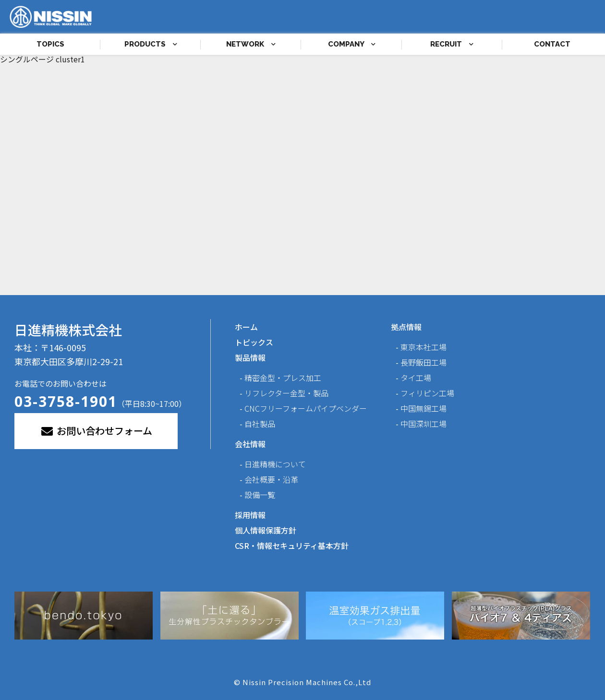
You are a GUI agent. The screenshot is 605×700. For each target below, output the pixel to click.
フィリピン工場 (427, 393)
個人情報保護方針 (266, 530)
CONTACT (552, 44)
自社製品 (260, 424)
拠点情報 (406, 327)
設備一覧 (260, 495)
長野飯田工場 (423, 362)
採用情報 (250, 515)
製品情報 (250, 357)
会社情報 (250, 444)
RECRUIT (452, 44)
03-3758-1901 (66, 401)
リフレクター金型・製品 (286, 393)
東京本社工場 (423, 347)
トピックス (254, 342)
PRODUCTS (151, 44)
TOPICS (50, 44)
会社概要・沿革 (271, 479)
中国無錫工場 (423, 408)
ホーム (246, 327)
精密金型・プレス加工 (283, 378)
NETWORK (251, 44)
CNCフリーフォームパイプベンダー (306, 408)
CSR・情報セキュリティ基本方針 (292, 546)
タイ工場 (416, 378)
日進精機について (275, 464)
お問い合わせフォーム (96, 431)
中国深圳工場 (423, 424)
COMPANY (352, 44)
